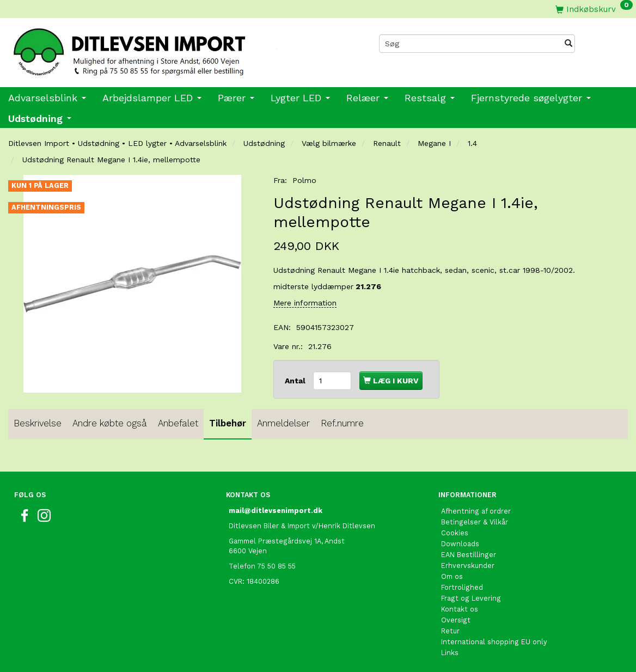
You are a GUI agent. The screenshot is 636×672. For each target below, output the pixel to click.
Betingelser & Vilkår (475, 522)
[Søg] (568, 44)
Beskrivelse (38, 423)
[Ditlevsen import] (159, 48)
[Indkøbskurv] (594, 9)
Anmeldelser (283, 423)
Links (450, 653)
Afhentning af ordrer (476, 511)
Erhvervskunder (468, 566)
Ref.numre (342, 423)
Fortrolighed (462, 587)
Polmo (304, 180)
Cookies (455, 533)
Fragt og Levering (471, 598)
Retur (450, 631)
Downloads (460, 544)
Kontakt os (460, 609)
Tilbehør (228, 423)
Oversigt (456, 620)
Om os (452, 576)
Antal (296, 381)
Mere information (305, 303)
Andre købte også (110, 423)
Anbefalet (178, 423)
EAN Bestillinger (469, 555)
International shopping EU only (494, 642)
